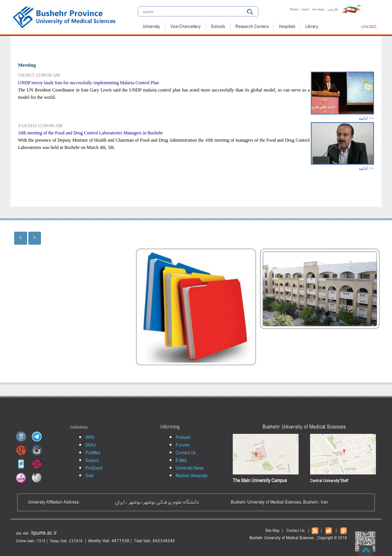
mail (305, 9)
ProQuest (94, 468)
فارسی (332, 9)
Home (294, 9)
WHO (90, 438)
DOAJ (91, 445)
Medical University (192, 476)
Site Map (272, 531)
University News (190, 468)
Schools (218, 27)
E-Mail (181, 461)
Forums (183, 445)
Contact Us (186, 453)
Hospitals (287, 27)
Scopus (92, 461)
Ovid (89, 476)
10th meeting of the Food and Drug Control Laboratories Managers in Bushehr (90, 133)
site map (318, 9)
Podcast (183, 438)
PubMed (93, 453)
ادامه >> (366, 118)
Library (312, 27)
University (151, 27)
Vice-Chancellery (185, 27)
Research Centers (252, 27)
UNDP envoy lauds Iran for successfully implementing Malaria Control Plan (88, 83)
